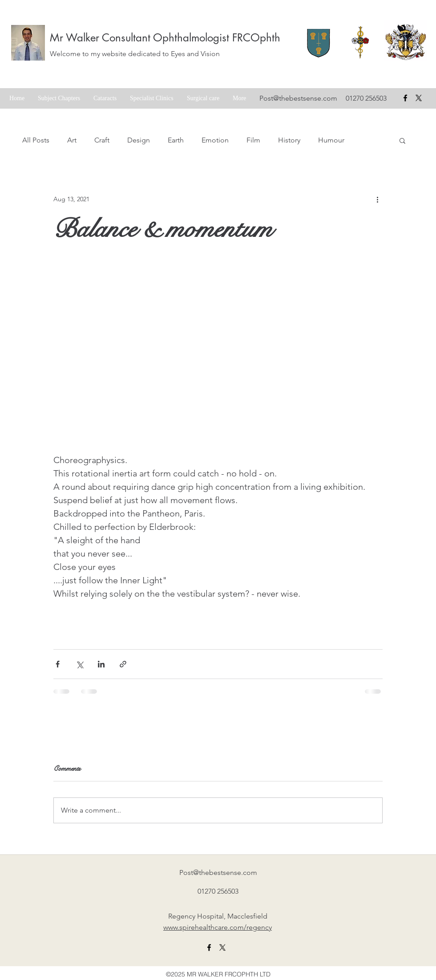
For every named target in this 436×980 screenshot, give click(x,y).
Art (72, 140)
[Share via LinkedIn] (101, 664)
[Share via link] (123, 664)
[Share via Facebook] (58, 664)
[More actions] (377, 199)
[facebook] (405, 98)
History (289, 140)
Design (139, 140)
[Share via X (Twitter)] (79, 664)
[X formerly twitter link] (222, 947)
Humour (331, 140)
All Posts (36, 140)
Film (253, 140)
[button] (402, 140)
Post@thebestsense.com (298, 98)
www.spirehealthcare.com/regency (218, 927)
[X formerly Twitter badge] (419, 98)
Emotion (215, 140)
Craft (102, 140)
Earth (176, 140)
